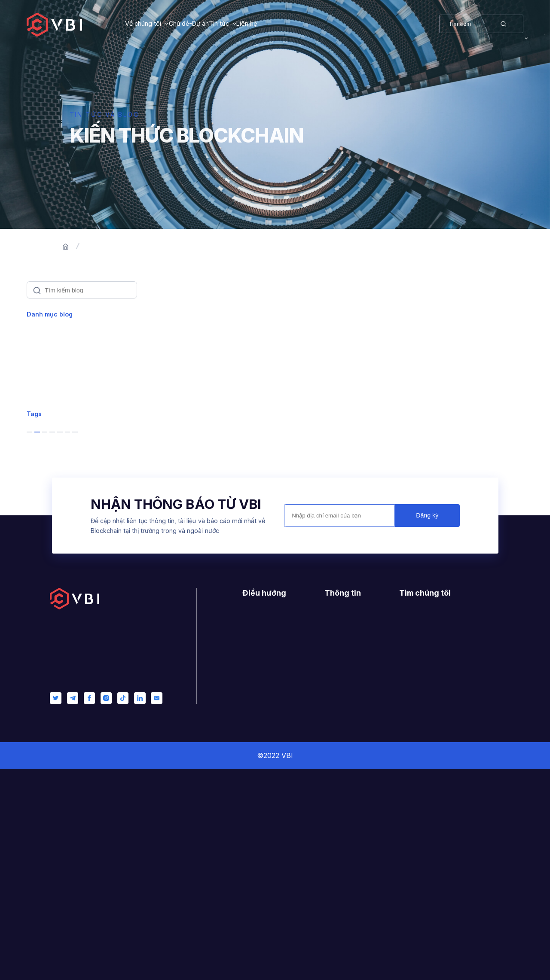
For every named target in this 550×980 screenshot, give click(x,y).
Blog (249, 868)
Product (45, 381)
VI (521, 23)
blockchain (54, 538)
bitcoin (47, 561)
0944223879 (429, 860)
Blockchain (50, 359)
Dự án (251, 856)
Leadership (51, 448)
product (49, 630)
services (97, 561)
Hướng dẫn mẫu (348, 830)
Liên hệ (322, 23)
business (50, 515)
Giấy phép (339, 843)
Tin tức (269, 23)
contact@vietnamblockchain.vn (457, 872)
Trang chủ (100, 247)
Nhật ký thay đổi (348, 856)
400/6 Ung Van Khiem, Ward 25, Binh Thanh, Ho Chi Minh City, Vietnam (446, 839)
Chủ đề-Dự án (214, 23)
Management (53, 470)
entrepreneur (58, 607)
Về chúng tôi (143, 23)
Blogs (140, 247)
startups (49, 584)
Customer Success (63, 426)
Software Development (70, 404)
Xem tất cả (50, 337)
